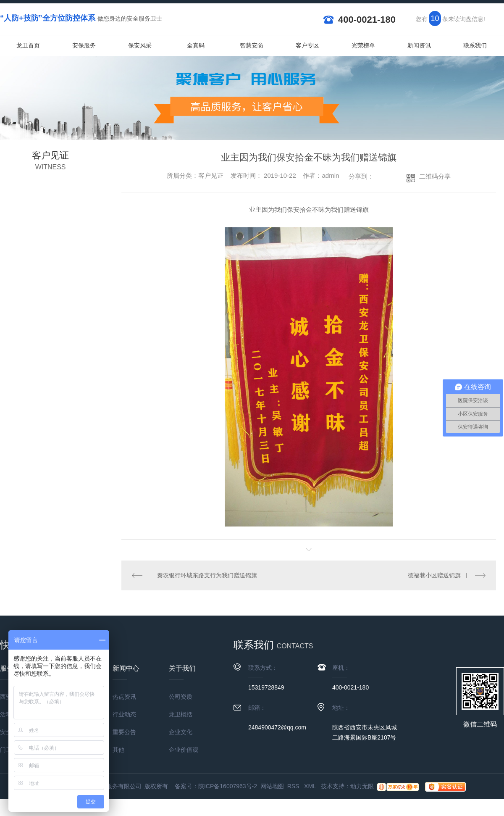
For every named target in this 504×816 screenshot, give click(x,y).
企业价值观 (184, 750)
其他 (118, 750)
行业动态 (124, 714)
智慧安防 (252, 45)
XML (311, 786)
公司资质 (181, 697)
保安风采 (140, 45)
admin (330, 175)
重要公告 (124, 732)
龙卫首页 (28, 45)
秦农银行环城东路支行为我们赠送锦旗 (207, 575)
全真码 (196, 45)
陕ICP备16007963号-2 (228, 786)
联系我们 (475, 45)
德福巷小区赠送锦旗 (434, 575)
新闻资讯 (419, 45)
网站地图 (272, 786)
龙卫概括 (181, 714)
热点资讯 (124, 697)
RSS (294, 786)
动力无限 (362, 786)
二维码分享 (435, 176)
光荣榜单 (363, 45)
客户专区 (307, 45)
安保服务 (84, 45)
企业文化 (181, 732)
